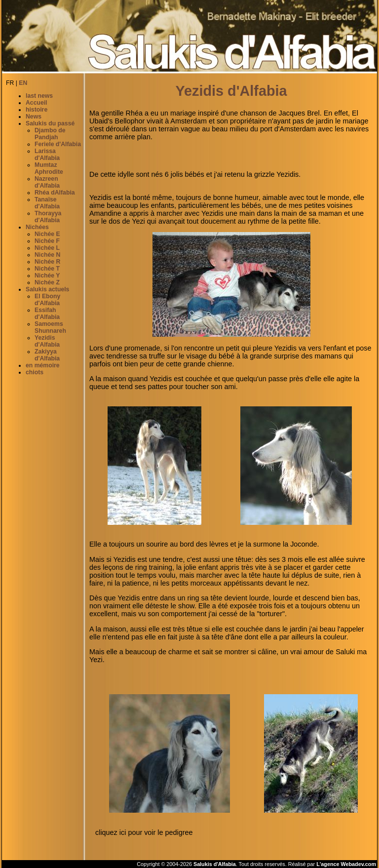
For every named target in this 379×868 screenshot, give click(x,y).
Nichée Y (47, 276)
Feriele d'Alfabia (58, 144)
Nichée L (47, 248)
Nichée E (47, 234)
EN (23, 83)
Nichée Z (47, 282)
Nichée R (47, 262)
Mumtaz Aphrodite (49, 168)
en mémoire (43, 365)
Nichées (37, 227)
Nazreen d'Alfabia (47, 182)
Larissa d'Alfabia (47, 155)
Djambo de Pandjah (50, 134)
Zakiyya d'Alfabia (47, 355)
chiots (35, 372)
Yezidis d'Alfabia (47, 341)
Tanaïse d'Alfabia (47, 203)
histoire (37, 110)
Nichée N (47, 255)
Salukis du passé (50, 123)
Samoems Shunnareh (50, 327)
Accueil (37, 103)
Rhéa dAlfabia (55, 193)
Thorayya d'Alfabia (48, 217)
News (34, 117)
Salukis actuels (47, 289)
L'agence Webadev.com (346, 864)
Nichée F (47, 241)
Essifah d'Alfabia (47, 314)
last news (39, 96)
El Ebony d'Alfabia (47, 300)
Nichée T (47, 269)
